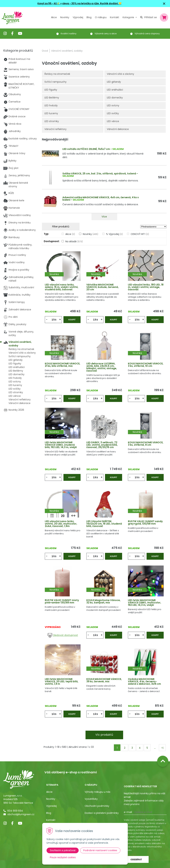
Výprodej (78, 17)
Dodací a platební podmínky (102, 813)
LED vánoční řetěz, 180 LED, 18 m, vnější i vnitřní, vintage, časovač (146, 287)
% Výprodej (114, 234)
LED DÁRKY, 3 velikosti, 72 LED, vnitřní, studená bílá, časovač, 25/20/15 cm (102, 445)
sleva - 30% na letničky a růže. (81, 3)
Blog (49, 813)
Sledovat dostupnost (63, 635)
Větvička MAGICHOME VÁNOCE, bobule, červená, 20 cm (103, 287)
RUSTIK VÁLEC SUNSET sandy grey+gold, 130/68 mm (145, 522)
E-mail (128, 812)
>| (162, 748)
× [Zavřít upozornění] (164, 4)
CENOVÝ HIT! (140, 234)
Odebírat (136, 860)
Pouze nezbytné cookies (63, 857)
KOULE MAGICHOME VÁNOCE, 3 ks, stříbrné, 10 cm (146, 365)
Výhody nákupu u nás (97, 792)
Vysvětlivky (91, 799)
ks (55, 320)
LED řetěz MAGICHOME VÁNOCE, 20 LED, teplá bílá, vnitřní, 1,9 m (62, 681)
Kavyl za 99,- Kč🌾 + (50, 3)
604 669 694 (15, 811)
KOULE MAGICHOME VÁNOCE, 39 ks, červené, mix (104, 680)
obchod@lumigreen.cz (21, 814)
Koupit (72, 320)
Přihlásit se (151, 17)
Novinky (65, 17)
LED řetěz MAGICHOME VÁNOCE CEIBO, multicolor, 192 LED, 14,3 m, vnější (145, 603)
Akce (54, 17)
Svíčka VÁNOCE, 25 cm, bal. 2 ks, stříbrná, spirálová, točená (99, 174)
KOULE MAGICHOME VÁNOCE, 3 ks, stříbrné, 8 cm (146, 444)
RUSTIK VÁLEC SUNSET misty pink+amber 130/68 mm (62, 601)
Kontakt (51, 820)
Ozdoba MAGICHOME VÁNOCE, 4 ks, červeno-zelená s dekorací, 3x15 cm (144, 681)
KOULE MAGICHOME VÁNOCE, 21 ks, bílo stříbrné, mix (63, 365)
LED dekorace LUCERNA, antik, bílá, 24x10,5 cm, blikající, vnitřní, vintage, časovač (102, 367)
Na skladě (74, 241)
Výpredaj (51, 806)
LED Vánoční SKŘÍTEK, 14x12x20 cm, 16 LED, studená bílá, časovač (104, 524)
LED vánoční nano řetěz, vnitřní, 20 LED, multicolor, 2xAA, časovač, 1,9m (61, 524)
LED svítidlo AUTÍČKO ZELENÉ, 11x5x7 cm (86, 149)
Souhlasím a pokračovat (63, 850)
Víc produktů (104, 735)
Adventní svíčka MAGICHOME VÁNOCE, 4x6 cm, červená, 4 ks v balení (101, 199)
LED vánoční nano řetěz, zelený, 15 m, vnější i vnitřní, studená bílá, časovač (62, 287)
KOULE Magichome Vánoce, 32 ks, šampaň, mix (103, 601)
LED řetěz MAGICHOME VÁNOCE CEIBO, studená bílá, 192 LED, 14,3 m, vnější (61, 445)
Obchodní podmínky (97, 806)
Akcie (49, 792)
